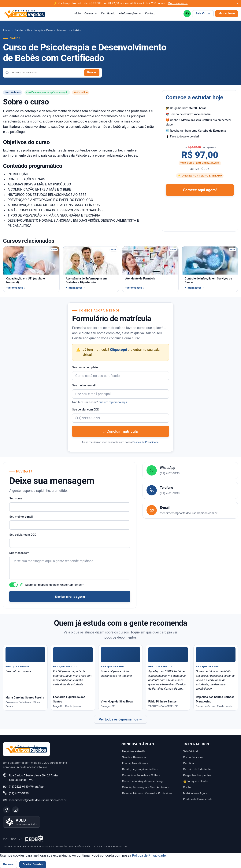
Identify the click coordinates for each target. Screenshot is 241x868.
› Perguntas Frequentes (197, 775)
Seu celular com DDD (86, 410)
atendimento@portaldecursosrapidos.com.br (38, 800)
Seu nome (16, 498)
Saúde (19, 30)
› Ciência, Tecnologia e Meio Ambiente (145, 787)
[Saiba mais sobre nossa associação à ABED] (21, 822)
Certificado (108, 13)
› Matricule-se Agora (195, 793)
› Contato (187, 787)
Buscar (92, 72)
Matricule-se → (178, 3)
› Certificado (189, 763)
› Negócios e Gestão (133, 751)
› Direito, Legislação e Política (139, 769)
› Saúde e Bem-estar (133, 757)
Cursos (91, 13)
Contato (150, 13)
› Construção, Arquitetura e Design (142, 781)
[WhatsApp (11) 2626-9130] (187, 14)
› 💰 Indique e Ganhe (195, 781)
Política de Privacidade (146, 442)
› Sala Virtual (190, 751)
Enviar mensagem (70, 596)
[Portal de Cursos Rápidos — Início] (24, 14)
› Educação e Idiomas (134, 763)
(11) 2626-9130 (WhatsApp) (27, 787)
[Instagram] (16, 810)
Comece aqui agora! (200, 190)
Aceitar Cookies (33, 864)
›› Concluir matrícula (120, 431)
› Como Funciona (193, 757)
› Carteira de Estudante (196, 769)
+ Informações (130, 13)
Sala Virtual (203, 13)
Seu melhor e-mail (84, 385)
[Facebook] (6, 810)
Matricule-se (227, 13)
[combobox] (47, 73)
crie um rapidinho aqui (113, 402)
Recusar (9, 864)
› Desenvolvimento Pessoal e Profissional (147, 793)
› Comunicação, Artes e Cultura (140, 775)
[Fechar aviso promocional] (237, 3)
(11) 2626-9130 (19, 793)
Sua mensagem (19, 553)
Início (77, 13)
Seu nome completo (85, 367)
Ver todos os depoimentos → (121, 719)
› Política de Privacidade (197, 799)
